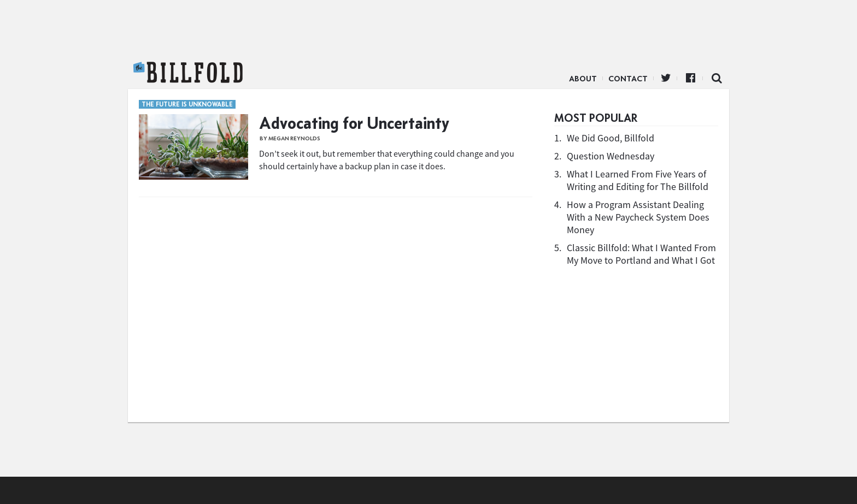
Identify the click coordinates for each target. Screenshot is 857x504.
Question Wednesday (611, 156)
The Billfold (188, 73)
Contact (628, 79)
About (583, 79)
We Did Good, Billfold (611, 138)
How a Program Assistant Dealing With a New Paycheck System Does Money (638, 217)
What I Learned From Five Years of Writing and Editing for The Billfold (638, 180)
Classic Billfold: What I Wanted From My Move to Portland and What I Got (641, 254)
